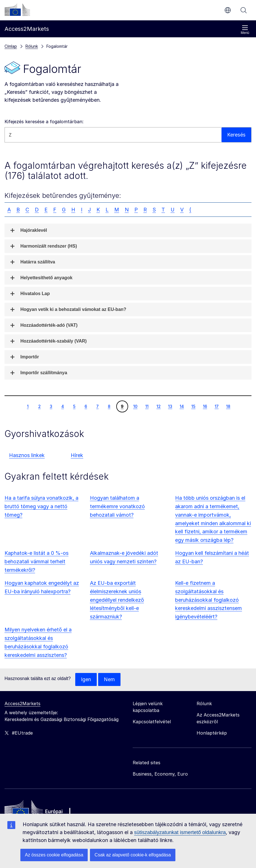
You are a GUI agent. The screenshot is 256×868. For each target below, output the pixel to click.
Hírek (77, 455)
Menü (245, 30)
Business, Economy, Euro (160, 774)
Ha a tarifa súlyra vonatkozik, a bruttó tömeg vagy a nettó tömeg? (41, 506)
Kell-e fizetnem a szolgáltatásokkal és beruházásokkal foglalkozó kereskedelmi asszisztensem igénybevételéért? (208, 600)
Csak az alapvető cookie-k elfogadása (133, 855)
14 (182, 406)
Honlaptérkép (212, 733)
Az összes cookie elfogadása (54, 855)
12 (158, 406)
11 (147, 406)
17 (217, 406)
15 (193, 406)
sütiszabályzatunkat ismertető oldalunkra (180, 832)
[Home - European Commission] (46, 811)
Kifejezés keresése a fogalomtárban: (44, 122)
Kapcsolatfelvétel (152, 722)
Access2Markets (22, 704)
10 (135, 406)
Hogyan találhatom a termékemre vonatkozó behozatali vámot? (117, 506)
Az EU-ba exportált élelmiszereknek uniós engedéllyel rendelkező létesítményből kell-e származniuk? (117, 600)
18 (228, 406)
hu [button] (228, 10)
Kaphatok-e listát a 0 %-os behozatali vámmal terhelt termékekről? (36, 561)
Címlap (11, 46)
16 (205, 406)
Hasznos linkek (27, 455)
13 (170, 406)
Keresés (244, 10)
